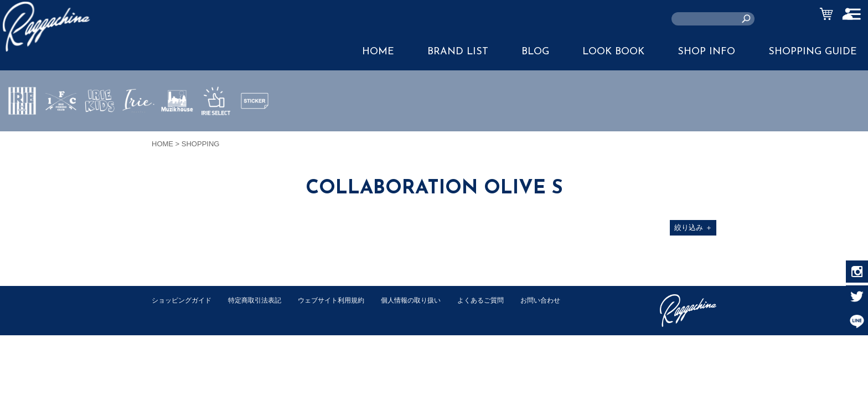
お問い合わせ (173, 312)
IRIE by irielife (22, 134)
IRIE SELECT (216, 134)
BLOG (535, 52)
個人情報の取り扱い (428, 300)
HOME (378, 52)
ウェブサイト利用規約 (343, 300)
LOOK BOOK (613, 52)
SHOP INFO (706, 52)
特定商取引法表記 (262, 300)
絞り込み (693, 227)
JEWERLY (138, 127)
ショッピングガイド (184, 300)
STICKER (255, 127)
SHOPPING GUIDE (813, 52)
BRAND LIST (458, 52)
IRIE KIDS (100, 134)
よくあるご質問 (502, 300)
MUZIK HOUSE (177, 134)
